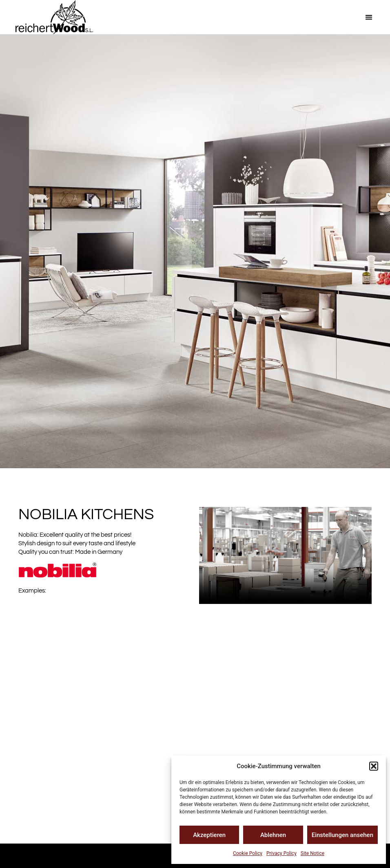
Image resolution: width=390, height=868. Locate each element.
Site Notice (312, 853)
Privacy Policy (281, 853)
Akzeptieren (209, 835)
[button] (374, 766)
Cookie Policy (248, 853)
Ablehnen (273, 835)
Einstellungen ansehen (342, 835)
